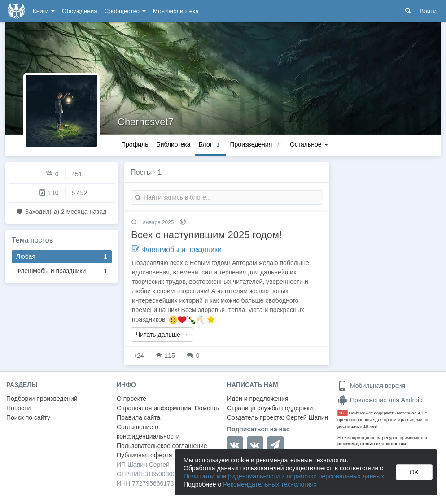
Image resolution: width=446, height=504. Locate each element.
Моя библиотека (176, 11)
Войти (428, 11)
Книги (44, 11)
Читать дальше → (162, 335)
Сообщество (125, 11)
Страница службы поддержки (270, 408)
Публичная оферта (144, 455)
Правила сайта (138, 417)
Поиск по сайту (28, 417)
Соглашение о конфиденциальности (148, 432)
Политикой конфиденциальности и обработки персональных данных (284, 476)
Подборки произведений (42, 399)
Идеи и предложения (258, 399)
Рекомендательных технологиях (270, 484)
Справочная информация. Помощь (168, 408)
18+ (343, 413)
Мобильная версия (371, 386)
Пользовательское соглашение (162, 446)
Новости (18, 408)
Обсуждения (79, 11)
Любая (62, 257)
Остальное (309, 144)
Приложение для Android (380, 400)
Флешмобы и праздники (62, 271)
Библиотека (173, 144)
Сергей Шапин (307, 417)
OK (414, 472)
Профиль (135, 144)
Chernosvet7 (146, 122)
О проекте (131, 399)
